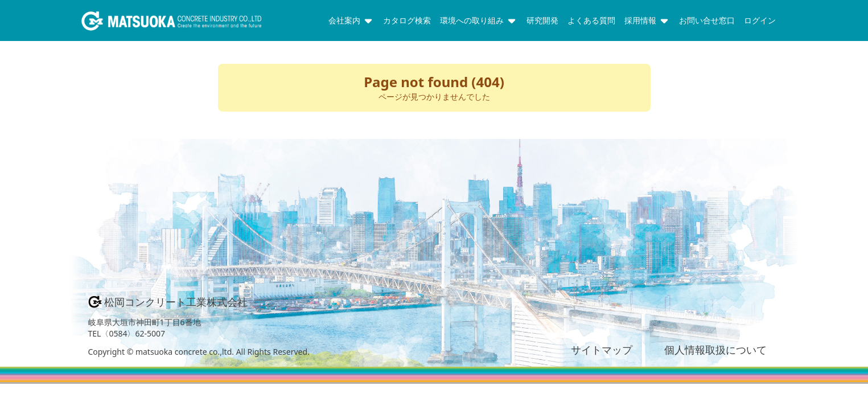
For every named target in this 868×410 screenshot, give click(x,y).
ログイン (760, 20)
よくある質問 (591, 20)
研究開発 (542, 20)
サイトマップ (602, 350)
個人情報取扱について (715, 350)
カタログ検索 (407, 20)
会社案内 (351, 20)
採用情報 (647, 20)
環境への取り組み (479, 20)
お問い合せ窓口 (707, 20)
